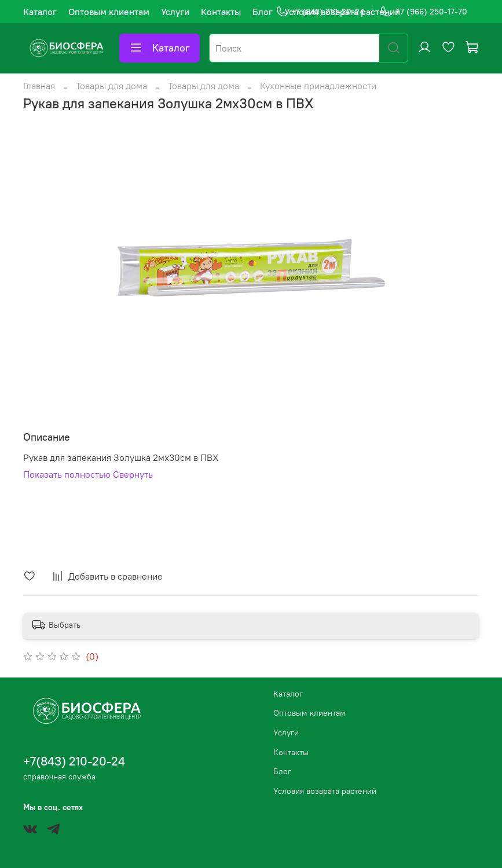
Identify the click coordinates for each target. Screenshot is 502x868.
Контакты (221, 12)
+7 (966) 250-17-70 (424, 12)
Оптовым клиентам (109, 12)
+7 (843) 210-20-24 (320, 12)
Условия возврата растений (325, 791)
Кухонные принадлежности (318, 86)
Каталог (40, 12)
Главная (39, 86)
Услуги (175, 12)
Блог (263, 12)
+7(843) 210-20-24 (74, 761)
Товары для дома (111, 86)
